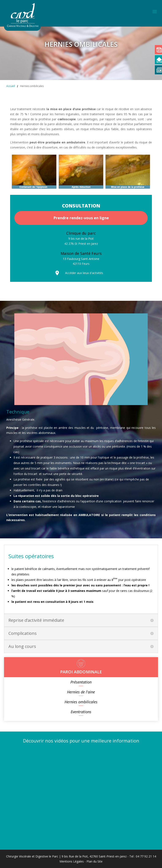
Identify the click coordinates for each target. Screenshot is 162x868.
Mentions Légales (72, 861)
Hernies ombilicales (81, 702)
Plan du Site (94, 861)
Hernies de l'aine (81, 692)
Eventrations (81, 712)
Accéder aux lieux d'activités (84, 273)
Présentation (81, 682)
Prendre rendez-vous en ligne (81, 218)
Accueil (11, 86)
